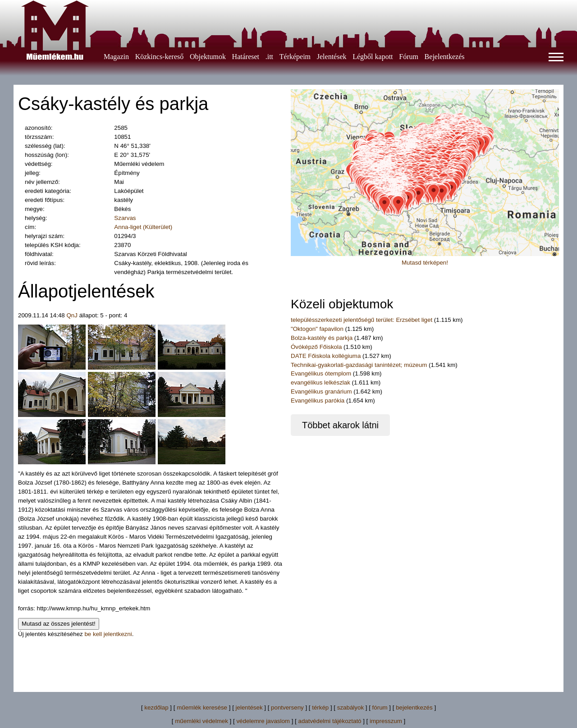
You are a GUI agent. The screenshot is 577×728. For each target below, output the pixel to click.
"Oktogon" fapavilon (317, 329)
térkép (320, 707)
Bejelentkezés (445, 57)
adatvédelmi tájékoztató (330, 721)
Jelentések (332, 57)
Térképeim (295, 57)
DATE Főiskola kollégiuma (326, 356)
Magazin (116, 57)
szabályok (350, 707)
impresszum (386, 721)
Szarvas (125, 218)
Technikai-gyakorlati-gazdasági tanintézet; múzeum (360, 365)
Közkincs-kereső (160, 57)
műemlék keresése (202, 707)
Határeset (246, 57)
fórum (380, 707)
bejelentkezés (414, 707)
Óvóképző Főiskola (316, 347)
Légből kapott (373, 57)
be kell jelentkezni (108, 634)
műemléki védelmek (201, 721)
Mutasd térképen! (425, 263)
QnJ (72, 315)
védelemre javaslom (263, 721)
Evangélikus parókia (318, 401)
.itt (269, 57)
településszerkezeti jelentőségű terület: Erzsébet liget (362, 320)
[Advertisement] (288, 659)
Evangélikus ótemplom (322, 373)
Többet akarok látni (340, 425)
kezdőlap (156, 707)
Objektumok (208, 57)
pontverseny (287, 707)
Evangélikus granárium (322, 391)
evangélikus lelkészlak (321, 382)
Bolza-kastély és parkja (323, 338)
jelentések (249, 707)
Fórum (409, 57)
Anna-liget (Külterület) (143, 227)
